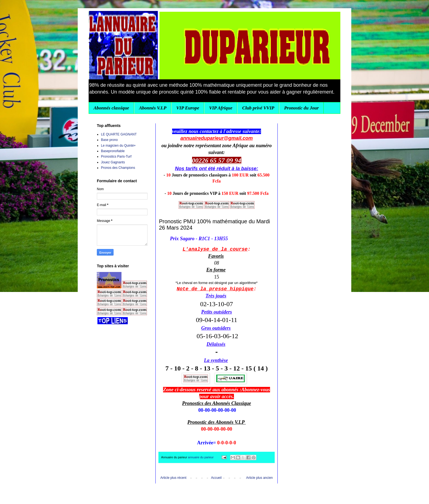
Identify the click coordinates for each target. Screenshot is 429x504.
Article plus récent (173, 478)
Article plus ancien (260, 478)
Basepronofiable (113, 151)
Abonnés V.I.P (153, 108)
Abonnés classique (111, 108)
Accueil (216, 478)
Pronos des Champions (118, 168)
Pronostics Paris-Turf (116, 157)
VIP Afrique (221, 108)
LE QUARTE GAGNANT (119, 134)
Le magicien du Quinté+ (118, 146)
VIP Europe (188, 108)
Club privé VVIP (258, 108)
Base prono (109, 140)
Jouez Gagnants (113, 162)
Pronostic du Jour (301, 108)
